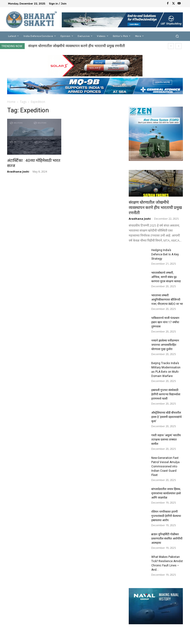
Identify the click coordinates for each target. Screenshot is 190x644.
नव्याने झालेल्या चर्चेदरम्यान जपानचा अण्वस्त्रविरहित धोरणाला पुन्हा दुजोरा (165, 345)
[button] (177, 36)
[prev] (171, 46)
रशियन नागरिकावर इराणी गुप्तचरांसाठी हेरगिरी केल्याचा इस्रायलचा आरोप (166, 516)
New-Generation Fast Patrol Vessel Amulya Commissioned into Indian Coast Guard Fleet (165, 466)
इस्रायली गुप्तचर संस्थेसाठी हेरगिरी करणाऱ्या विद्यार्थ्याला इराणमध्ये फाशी (166, 394)
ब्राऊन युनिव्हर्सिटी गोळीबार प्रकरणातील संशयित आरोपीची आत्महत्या (167, 539)
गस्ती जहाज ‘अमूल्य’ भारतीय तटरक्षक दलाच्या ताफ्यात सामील (166, 440)
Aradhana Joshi (18, 171)
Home (11, 102)
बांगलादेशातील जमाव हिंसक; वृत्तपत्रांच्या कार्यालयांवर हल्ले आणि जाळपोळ (166, 493)
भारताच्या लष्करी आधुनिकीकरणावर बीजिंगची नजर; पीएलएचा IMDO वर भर (167, 300)
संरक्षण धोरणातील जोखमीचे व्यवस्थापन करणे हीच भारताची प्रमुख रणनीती (77, 46)
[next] (178, 46)
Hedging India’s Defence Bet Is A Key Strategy (165, 254)
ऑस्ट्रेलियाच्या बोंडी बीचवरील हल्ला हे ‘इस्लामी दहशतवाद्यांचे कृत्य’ (166, 417)
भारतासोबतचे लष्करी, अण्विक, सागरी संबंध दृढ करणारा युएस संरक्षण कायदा (166, 277)
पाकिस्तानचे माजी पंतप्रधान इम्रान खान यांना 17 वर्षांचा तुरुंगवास (165, 322)
